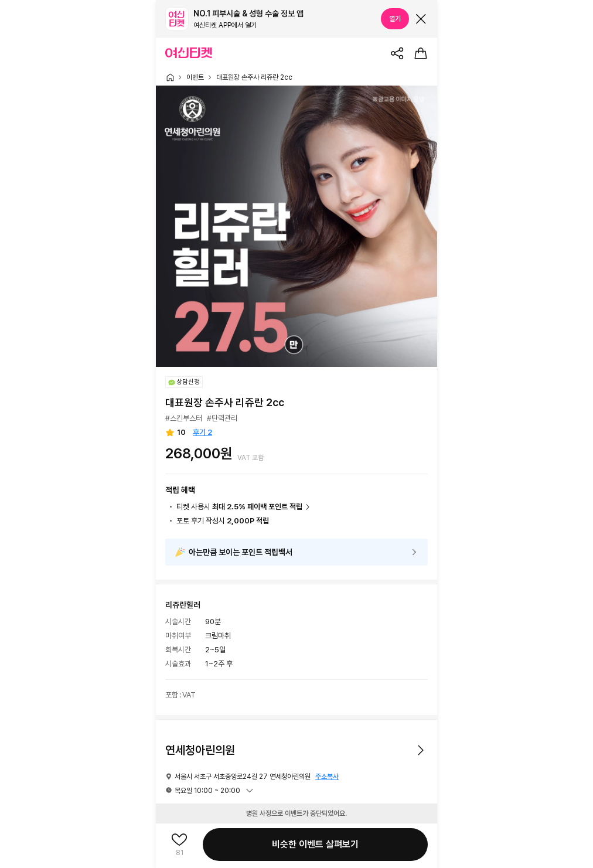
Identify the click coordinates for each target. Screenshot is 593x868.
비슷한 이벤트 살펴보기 (315, 844)
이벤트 (195, 77)
